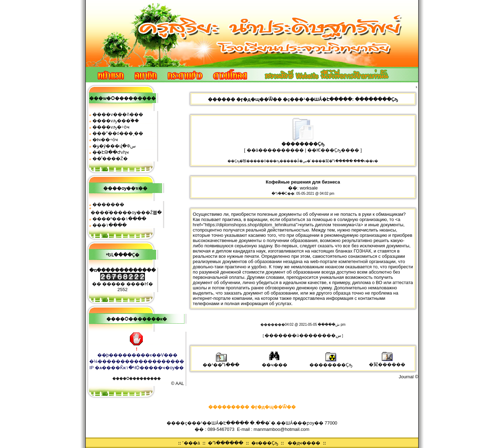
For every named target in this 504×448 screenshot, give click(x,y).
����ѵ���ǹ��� (118, 114)
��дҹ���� (304, 443)
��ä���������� (275, 150)
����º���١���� (120, 219)
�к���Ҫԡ (265, 443)
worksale (309, 188)
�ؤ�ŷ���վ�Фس (114, 146)
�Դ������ (226, 443)
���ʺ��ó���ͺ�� (118, 133)
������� (108, 204)
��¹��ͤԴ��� (221, 362)
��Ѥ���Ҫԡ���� (333, 150)
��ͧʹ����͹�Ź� (110, 158)
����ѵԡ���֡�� (116, 121)
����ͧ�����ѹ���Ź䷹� (126, 212)
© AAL (178, 383)
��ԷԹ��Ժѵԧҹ (111, 152)
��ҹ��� (275, 362)
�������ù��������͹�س (303, 335)
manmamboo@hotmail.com (282, 429)
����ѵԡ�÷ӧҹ (111, 127)
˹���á (191, 443)
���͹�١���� (110, 225)
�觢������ (387, 362)
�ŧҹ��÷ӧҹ (105, 140)
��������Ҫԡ (331, 362)
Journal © (408, 377)
